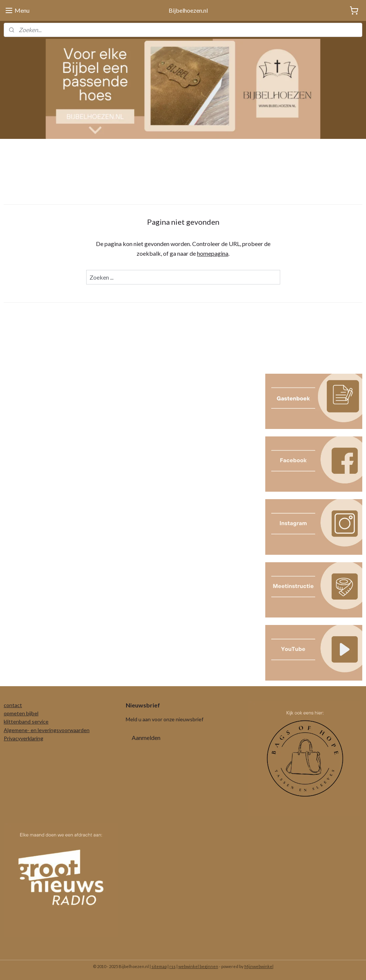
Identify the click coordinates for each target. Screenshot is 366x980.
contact (13, 705)
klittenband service (26, 721)
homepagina (213, 253)
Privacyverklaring (24, 738)
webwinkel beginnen (198, 966)
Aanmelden (146, 738)
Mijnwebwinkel (259, 966)
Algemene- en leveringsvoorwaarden (47, 730)
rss (173, 966)
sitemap (159, 966)
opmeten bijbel (21, 713)
